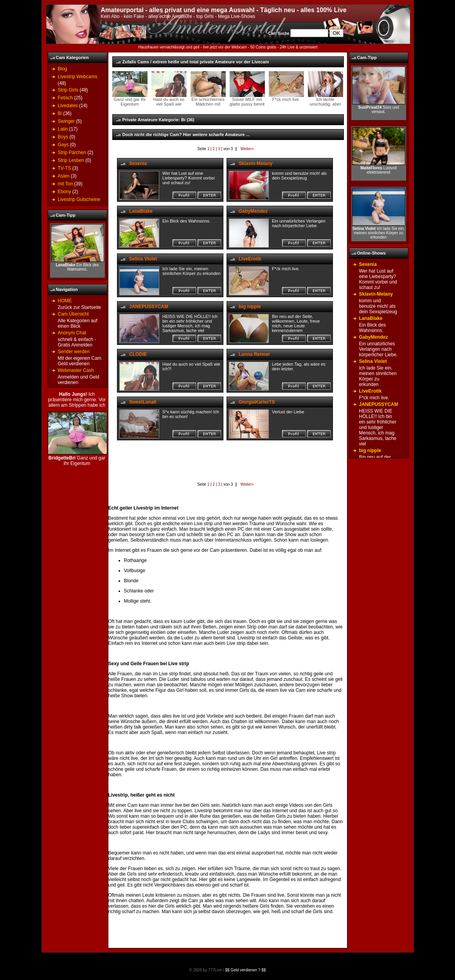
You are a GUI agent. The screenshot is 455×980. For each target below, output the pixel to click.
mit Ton (65, 184)
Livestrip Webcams (78, 77)
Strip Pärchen (72, 153)
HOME (65, 301)
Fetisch (66, 98)
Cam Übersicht (73, 314)
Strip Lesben (71, 160)
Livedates (68, 106)
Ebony (65, 192)
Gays (63, 145)
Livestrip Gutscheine (79, 199)
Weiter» (247, 149)
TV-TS (65, 168)
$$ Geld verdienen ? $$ (245, 970)
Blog (63, 69)
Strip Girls (68, 90)
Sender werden (74, 352)
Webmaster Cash (76, 370)
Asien (64, 176)
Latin (63, 129)
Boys (63, 137)
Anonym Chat (72, 333)
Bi (60, 113)
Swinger (66, 121)
